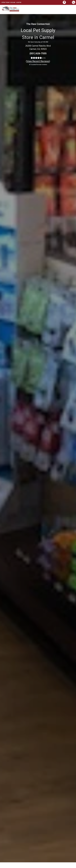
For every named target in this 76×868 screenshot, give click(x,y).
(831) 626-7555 (38, 53)
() (38, 61)
